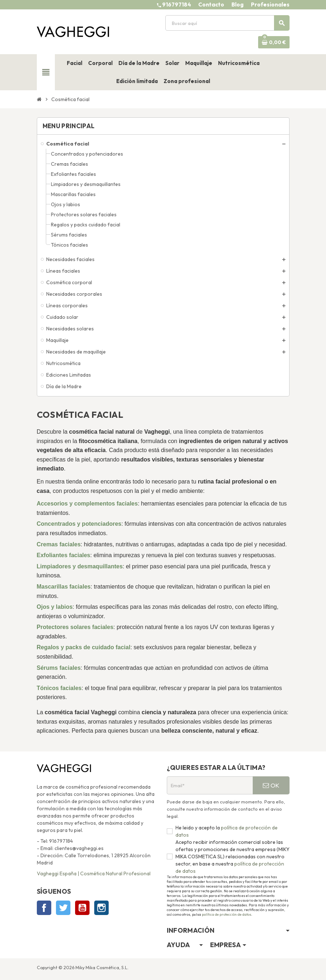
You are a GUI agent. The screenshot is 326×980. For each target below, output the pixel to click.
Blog (238, 5)
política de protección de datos (227, 914)
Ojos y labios (55, 607)
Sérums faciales (59, 668)
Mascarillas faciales (64, 587)
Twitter (63, 908)
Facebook (44, 908)
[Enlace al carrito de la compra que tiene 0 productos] (274, 42)
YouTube (82, 908)
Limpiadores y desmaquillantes (80, 566)
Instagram (101, 908)
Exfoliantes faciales (64, 555)
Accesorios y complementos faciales (87, 504)
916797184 (177, 5)
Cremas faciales (59, 544)
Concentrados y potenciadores (79, 524)
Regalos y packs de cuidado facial (84, 647)
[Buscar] (227, 23)
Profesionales (270, 5)
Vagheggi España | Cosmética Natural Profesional (94, 873)
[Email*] (210, 785)
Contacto (211, 5)
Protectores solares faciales (75, 627)
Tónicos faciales (59, 688)
